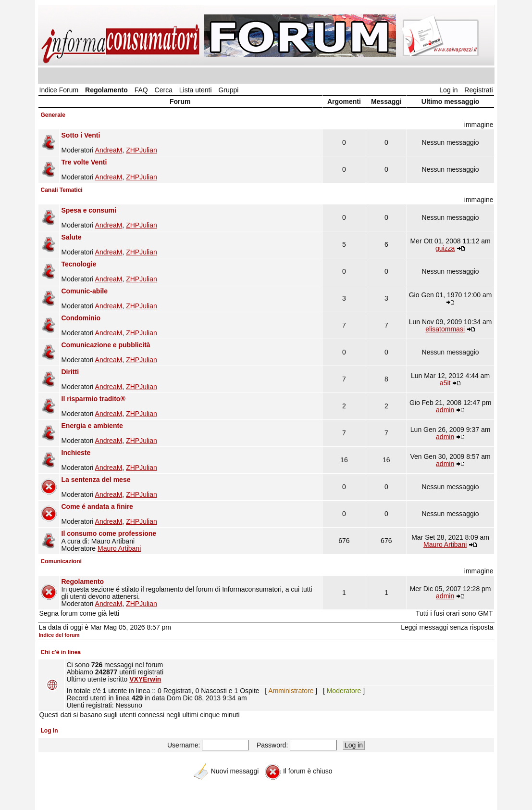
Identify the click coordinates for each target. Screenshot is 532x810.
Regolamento (106, 90)
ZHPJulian (142, 150)
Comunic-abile (85, 291)
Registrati (478, 90)
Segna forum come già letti (80, 613)
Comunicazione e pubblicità (106, 345)
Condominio (81, 318)
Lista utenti (196, 90)
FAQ (141, 90)
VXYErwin (145, 679)
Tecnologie (79, 264)
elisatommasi (445, 329)
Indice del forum (59, 635)
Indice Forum (59, 90)
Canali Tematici (62, 190)
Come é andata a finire (97, 506)
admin (445, 410)
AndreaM (109, 150)
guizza (445, 248)
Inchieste (76, 453)
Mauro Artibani (119, 548)
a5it (445, 383)
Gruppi (228, 90)
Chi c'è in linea (61, 652)
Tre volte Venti (84, 162)
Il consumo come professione (109, 533)
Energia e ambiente (92, 426)
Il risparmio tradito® (93, 399)
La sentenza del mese (96, 480)
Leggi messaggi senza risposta (447, 627)
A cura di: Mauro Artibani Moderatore (191, 541)
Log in (448, 90)
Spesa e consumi (89, 210)
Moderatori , (191, 143)
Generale (53, 115)
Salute (72, 237)
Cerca (164, 90)
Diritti (70, 372)
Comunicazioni (61, 561)
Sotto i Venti (81, 135)
